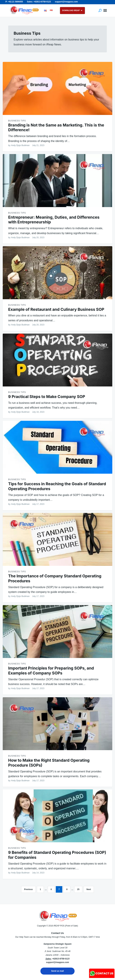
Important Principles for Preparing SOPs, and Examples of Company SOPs (51, 671)
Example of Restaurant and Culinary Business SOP (56, 309)
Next (89, 889)
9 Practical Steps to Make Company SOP (47, 397)
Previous (28, 889)
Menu (105, 11)
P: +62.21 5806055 (14, 2)
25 (78, 889)
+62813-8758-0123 (61, 959)
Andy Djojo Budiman (20, 145)
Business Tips (17, 121)
